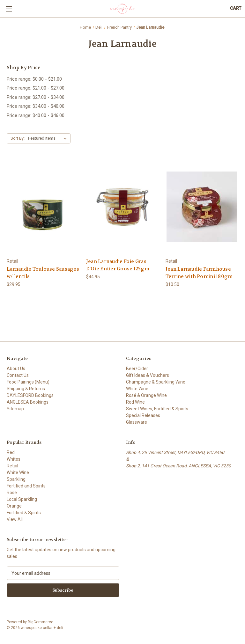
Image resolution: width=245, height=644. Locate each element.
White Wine (137, 389)
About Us (16, 369)
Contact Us (18, 375)
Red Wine (135, 402)
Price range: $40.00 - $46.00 (36, 115)
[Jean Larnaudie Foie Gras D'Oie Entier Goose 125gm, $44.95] (122, 207)
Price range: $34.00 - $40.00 (36, 106)
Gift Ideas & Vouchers (148, 375)
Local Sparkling (22, 499)
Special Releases (143, 415)
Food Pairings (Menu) (28, 382)
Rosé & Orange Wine (146, 395)
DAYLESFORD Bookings (30, 395)
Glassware (137, 422)
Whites (14, 459)
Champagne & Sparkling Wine (156, 382)
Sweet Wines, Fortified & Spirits (157, 409)
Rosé (12, 493)
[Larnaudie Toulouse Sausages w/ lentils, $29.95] (43, 207)
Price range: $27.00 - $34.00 (36, 97)
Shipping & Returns (26, 389)
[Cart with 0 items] (236, 8)
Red (11, 452)
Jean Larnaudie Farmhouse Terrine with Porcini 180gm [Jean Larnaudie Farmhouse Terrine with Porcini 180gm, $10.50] (199, 273)
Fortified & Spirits (24, 513)
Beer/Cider (137, 369)
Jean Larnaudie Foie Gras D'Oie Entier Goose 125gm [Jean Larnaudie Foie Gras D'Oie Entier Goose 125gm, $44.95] (118, 265)
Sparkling (16, 479)
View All (15, 519)
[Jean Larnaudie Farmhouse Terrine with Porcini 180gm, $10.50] (202, 207)
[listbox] (49, 138)
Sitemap (15, 409)
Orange (14, 506)
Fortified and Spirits (26, 486)
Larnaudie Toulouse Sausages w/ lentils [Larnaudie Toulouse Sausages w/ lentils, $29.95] (43, 273)
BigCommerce (41, 622)
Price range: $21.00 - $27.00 (36, 88)
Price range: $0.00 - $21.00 (34, 79)
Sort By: (18, 138)
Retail (12, 466)
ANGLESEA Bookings (28, 402)
